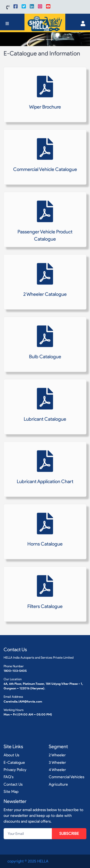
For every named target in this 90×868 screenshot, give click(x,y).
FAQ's (9, 777)
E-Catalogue (14, 762)
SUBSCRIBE (69, 834)
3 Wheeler (57, 762)
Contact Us (13, 784)
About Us (11, 755)
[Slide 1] (41, 39)
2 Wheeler (57, 755)
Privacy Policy (15, 770)
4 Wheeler (57, 770)
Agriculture (58, 784)
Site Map (11, 792)
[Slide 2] (49, 39)
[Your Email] (28, 834)
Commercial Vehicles (66, 777)
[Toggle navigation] (7, 24)
